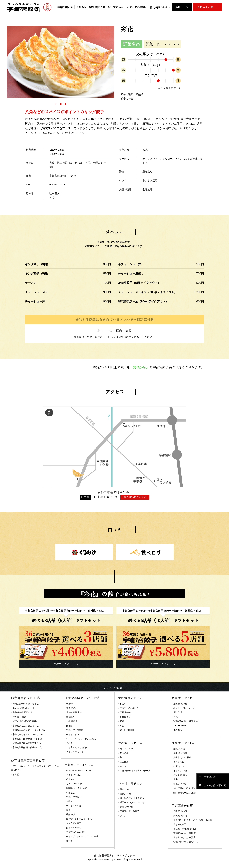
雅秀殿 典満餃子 (20, 717)
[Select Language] (160, 7)
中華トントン (73, 734)
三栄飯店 (124, 762)
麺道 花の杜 (72, 708)
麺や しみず (126, 789)
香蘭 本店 (71, 814)
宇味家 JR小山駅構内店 (185, 829)
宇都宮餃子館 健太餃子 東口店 (27, 748)
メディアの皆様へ (137, 7)
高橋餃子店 (125, 717)
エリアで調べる (208, 777)
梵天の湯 (124, 753)
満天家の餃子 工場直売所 (132, 798)
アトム (123, 816)
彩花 (122, 721)
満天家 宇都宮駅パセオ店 (25, 708)
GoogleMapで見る (135, 497)
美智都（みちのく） (130, 708)
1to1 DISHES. (180, 726)
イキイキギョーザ (75, 752)
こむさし (70, 743)
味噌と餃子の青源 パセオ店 (26, 704)
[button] (56, 104)
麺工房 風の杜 (180, 704)
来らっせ (118, 7)
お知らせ (81, 7)
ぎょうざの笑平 (74, 823)
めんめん (70, 779)
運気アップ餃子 (181, 784)
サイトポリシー (126, 855)
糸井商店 (178, 730)
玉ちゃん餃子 (180, 824)
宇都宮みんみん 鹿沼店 (184, 838)
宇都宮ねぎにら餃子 (130, 811)
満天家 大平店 (180, 816)
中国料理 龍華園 (75, 730)
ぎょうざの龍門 (181, 771)
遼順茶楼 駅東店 (74, 712)
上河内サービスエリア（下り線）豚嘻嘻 (193, 820)
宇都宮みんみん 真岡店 (184, 833)
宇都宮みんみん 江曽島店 (185, 721)
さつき (123, 766)
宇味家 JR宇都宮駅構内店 (25, 721)
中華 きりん (179, 766)
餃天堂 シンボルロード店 (79, 819)
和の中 (123, 704)
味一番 (69, 841)
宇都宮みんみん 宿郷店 (77, 748)
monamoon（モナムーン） (79, 771)
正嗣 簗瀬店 (72, 721)
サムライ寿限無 (74, 806)
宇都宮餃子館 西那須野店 (185, 842)
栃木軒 (69, 704)
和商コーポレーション (184, 708)
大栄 (176, 779)
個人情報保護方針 (104, 855)
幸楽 (122, 726)
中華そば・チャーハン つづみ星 (82, 836)
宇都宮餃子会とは (100, 7)
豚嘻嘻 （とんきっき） (77, 788)
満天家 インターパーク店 (132, 802)
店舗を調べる (65, 7)
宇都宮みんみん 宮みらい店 (26, 726)
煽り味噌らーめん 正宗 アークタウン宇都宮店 (195, 788)
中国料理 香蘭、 (74, 797)
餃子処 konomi (127, 730)
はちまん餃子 (180, 762)
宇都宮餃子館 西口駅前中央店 (27, 743)
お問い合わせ (205, 7)
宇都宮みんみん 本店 (76, 832)
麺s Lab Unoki (127, 749)
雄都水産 (70, 717)
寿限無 (69, 801)
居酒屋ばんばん (74, 775)
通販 (178, 7)
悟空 (68, 810)
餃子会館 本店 (180, 775)
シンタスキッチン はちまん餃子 (81, 739)
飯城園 (69, 726)
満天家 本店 (126, 794)
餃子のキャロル (74, 828)
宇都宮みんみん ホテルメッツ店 (28, 734)
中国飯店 (70, 793)
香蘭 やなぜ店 (127, 807)
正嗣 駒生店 (126, 712)
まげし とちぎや (74, 784)
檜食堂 (16, 775)
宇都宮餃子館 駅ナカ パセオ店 (27, 739)
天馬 (176, 717)
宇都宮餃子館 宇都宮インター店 (135, 771)
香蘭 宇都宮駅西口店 (22, 712)
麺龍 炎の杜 (179, 749)
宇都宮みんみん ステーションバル (29, 730)
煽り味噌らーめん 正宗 (184, 793)
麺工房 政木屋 (180, 753)
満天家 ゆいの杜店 (182, 758)
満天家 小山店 (180, 811)
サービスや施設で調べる (213, 785)
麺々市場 (178, 712)
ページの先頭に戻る (114, 688)
